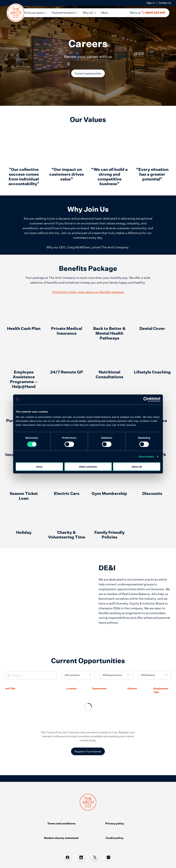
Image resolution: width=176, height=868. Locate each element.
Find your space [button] (35, 13)
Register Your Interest (88, 725)
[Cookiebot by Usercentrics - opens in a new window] (146, 400)
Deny (39, 467)
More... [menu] (106, 13)
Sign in (151, 3)
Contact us (165, 3)
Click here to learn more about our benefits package (88, 265)
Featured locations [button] (65, 13)
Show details (146, 457)
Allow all (137, 467)
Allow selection (88, 467)
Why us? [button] (89, 13)
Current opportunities (88, 73)
